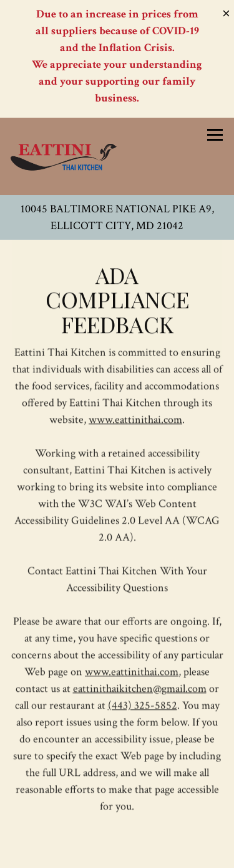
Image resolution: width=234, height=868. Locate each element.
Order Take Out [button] (117, 825)
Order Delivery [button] (117, 854)
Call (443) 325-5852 (117, 797)
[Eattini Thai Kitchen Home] (64, 156)
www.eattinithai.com (135, 421)
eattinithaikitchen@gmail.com (140, 690)
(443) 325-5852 (143, 706)
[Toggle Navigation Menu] (215, 135)
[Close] (226, 12)
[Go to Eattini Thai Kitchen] (117, 217)
